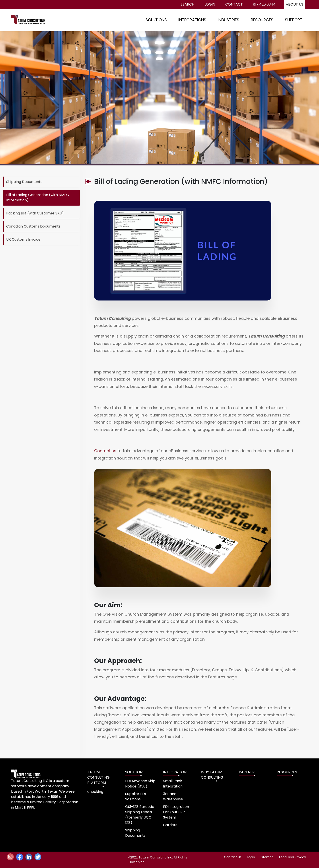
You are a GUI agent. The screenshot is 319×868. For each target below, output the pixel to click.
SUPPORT (294, 20)
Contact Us (233, 857)
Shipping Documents (24, 182)
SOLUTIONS (156, 20)
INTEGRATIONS (192, 20)
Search (187, 4)
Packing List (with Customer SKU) (35, 213)
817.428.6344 (264, 4)
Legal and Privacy (293, 857)
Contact (234, 4)
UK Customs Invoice (23, 239)
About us (295, 4)
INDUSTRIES (229, 20)
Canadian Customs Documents (33, 226)
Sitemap (267, 857)
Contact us (105, 451)
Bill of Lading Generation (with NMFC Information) (38, 197)
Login (210, 4)
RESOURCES (262, 20)
